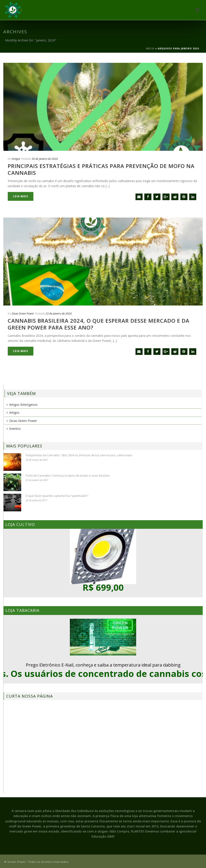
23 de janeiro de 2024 (59, 314)
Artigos (16, 159)
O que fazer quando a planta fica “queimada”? (57, 496)
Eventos (14, 429)
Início (150, 48)
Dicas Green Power (23, 314)
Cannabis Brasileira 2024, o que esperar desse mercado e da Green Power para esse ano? (99, 324)
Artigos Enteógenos (22, 405)
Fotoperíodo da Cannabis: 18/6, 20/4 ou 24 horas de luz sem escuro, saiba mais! (79, 455)
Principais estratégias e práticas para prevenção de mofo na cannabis (101, 169)
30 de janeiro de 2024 (45, 159)
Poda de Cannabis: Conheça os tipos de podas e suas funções (68, 475)
